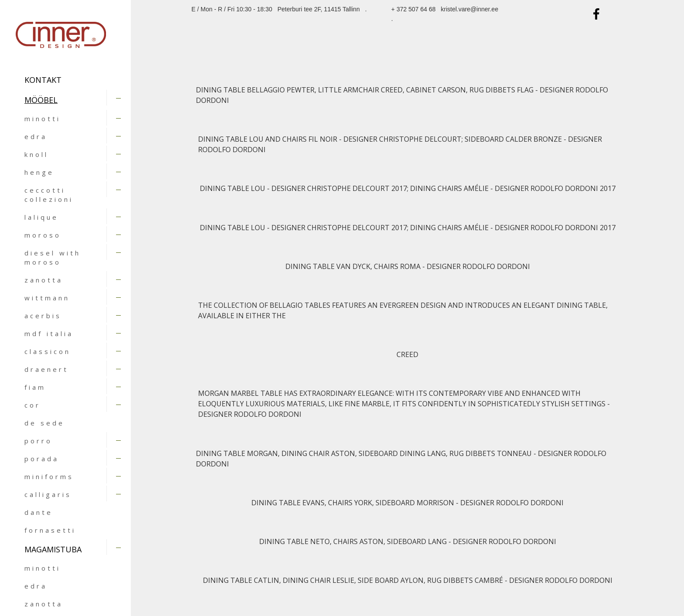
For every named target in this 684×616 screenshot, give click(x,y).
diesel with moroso (53, 257)
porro (38, 441)
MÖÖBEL (41, 100)
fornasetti (50, 530)
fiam (35, 387)
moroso (43, 235)
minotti (43, 119)
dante (39, 512)
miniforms (49, 476)
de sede (44, 423)
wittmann (47, 298)
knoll (36, 154)
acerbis (43, 316)
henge (39, 172)
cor (32, 405)
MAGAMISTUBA (53, 549)
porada (42, 459)
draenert (46, 369)
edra (36, 136)
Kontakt (43, 80)
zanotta (44, 280)
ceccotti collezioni (49, 195)
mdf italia (49, 334)
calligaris (48, 494)
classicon (48, 351)
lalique (41, 217)
